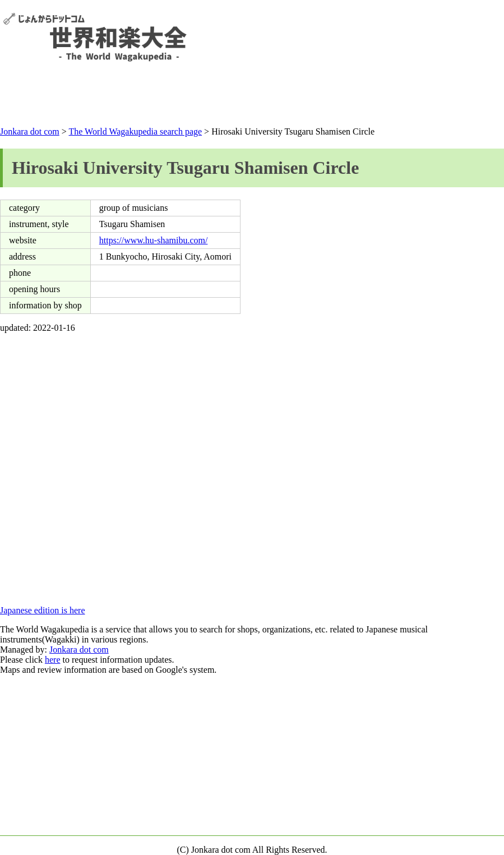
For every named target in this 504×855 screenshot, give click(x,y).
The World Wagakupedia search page (135, 131)
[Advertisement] (252, 96)
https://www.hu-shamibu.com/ (154, 240)
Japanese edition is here (43, 610)
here (53, 660)
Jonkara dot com (30, 131)
